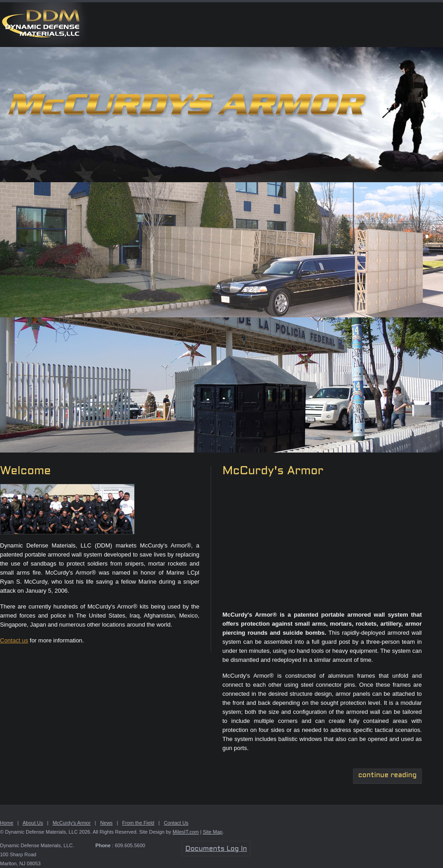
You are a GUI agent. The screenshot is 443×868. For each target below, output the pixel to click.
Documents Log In (216, 849)
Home (7, 823)
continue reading (388, 775)
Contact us (14, 640)
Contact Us (176, 823)
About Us (33, 823)
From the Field (138, 823)
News (107, 823)
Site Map (213, 832)
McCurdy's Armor (71, 823)
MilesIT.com (186, 832)
